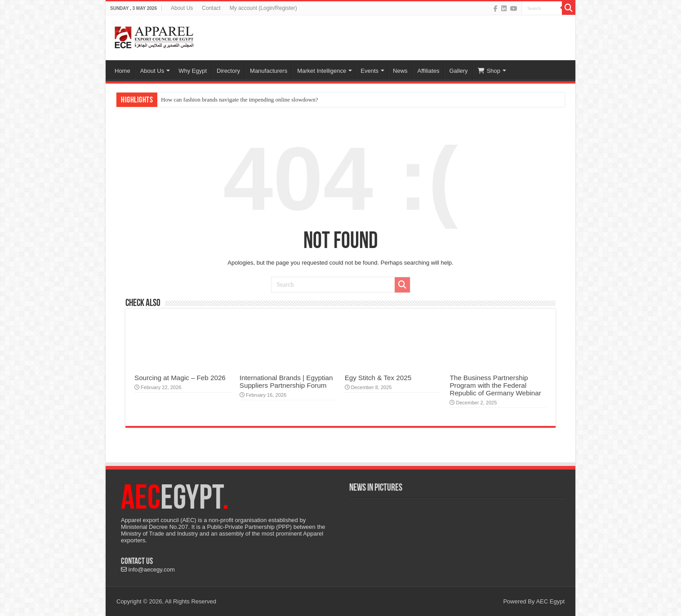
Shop (489, 71)
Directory (228, 71)
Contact (211, 8)
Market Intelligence (322, 71)
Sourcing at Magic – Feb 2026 (180, 378)
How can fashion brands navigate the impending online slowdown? (239, 100)
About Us (182, 8)
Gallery (458, 71)
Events (369, 71)
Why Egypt (193, 71)
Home (122, 71)
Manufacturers (269, 71)
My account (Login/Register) (263, 8)
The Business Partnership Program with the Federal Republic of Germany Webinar (495, 385)
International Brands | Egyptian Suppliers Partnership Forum (286, 381)
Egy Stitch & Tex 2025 (378, 378)
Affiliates (429, 71)
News (400, 71)
